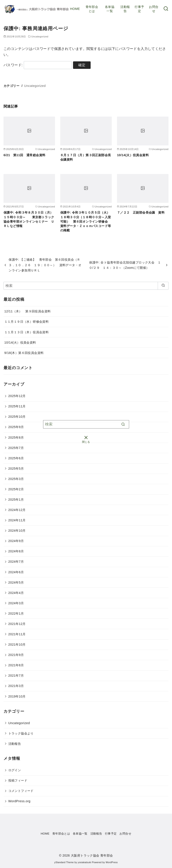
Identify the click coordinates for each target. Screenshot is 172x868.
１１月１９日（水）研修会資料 (27, 322)
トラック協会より (21, 733)
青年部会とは (92, 9)
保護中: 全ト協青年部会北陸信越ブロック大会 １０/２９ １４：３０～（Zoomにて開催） (125, 265)
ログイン (15, 770)
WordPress (112, 862)
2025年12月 (17, 396)
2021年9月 (16, 655)
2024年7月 (16, 562)
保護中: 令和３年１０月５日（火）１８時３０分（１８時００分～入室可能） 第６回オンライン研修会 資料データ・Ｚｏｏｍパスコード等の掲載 (86, 221)
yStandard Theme (64, 862)
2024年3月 (16, 603)
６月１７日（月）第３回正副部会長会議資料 (86, 157)
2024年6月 (16, 572)
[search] (163, 286)
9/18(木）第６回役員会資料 (24, 353)
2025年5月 (16, 469)
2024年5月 (16, 582)
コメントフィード (21, 791)
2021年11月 (17, 634)
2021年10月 (17, 645)
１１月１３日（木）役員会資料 (27, 332)
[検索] (86, 286)
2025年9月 (16, 427)
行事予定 (139, 9)
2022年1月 (16, 613)
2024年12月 (17, 510)
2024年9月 (16, 541)
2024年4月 (16, 593)
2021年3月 (16, 686)
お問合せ (154, 9)
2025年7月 (16, 448)
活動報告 (125, 9)
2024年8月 (16, 551)
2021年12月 (17, 624)
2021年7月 (16, 676)
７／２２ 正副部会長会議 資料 (141, 212)
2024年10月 (17, 531)
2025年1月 (16, 500)
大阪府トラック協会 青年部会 (92, 855)
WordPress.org (19, 801)
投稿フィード (18, 780)
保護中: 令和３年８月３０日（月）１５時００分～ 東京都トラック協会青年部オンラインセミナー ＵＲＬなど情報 (29, 219)
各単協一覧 (110, 9)
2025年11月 (17, 406)
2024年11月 (17, 520)
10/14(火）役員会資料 (133, 155)
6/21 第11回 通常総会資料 (24, 155)
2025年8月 (16, 438)
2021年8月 (16, 665)
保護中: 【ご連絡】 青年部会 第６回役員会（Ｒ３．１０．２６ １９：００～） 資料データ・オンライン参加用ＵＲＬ (45, 265)
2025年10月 (17, 417)
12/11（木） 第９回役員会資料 (28, 311)
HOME (75, 9)
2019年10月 (17, 696)
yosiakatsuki (85, 862)
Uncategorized (35, 86)
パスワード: (38, 65)
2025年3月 (16, 479)
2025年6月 (16, 458)
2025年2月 (16, 489)
